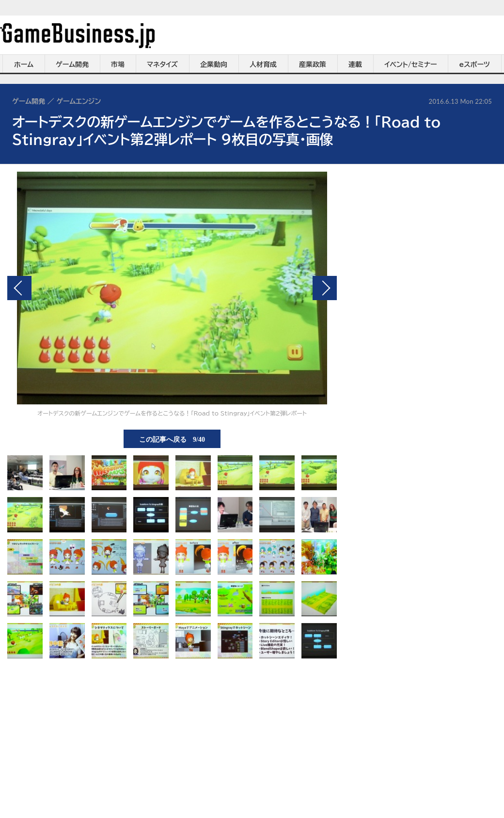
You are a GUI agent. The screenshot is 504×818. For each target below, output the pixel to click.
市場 (118, 64)
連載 (355, 64)
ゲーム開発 (72, 64)
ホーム (24, 64)
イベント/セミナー (411, 64)
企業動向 (214, 64)
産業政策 (313, 64)
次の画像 (325, 288)
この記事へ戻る (172, 439)
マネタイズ (162, 64)
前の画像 (19, 288)
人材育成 (263, 64)
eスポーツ (475, 64)
